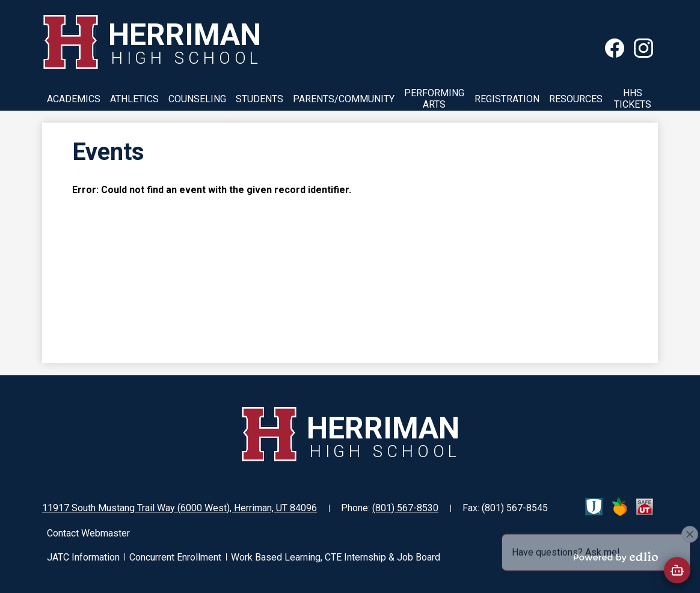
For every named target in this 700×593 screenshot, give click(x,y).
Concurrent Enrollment (175, 557)
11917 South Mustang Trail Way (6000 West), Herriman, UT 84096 (180, 508)
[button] (74, 99)
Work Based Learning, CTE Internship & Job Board (336, 557)
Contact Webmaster (88, 533)
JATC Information (83, 557)
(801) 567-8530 (405, 508)
